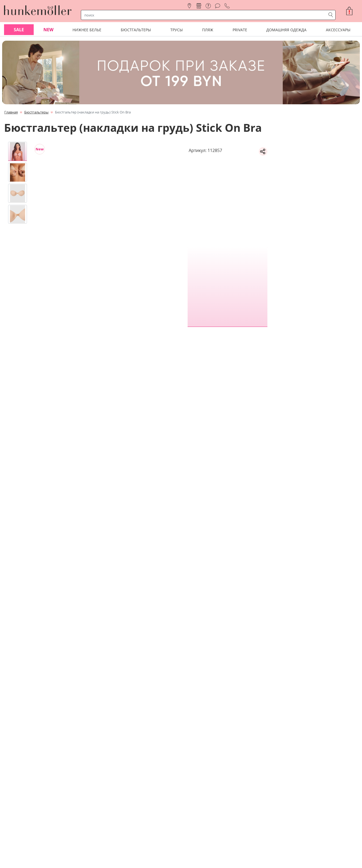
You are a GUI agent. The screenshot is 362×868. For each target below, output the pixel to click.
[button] (351, 11)
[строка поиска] (205, 15)
